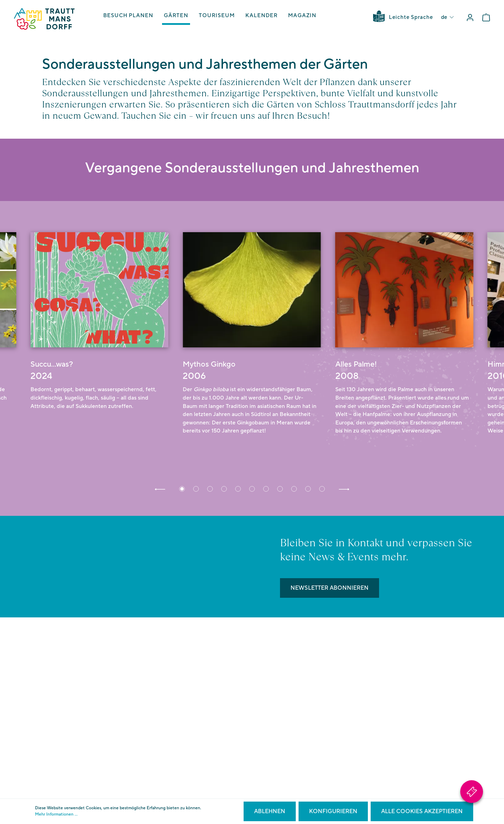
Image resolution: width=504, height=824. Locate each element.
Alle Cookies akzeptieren (422, 811)
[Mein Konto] (470, 18)
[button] (160, 489)
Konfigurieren (333, 811)
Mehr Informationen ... (56, 814)
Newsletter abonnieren (330, 588)
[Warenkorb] (486, 18)
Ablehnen (270, 811)
